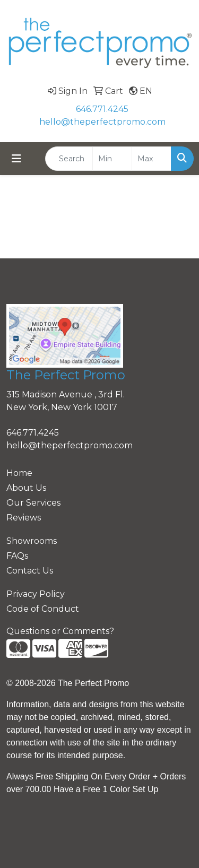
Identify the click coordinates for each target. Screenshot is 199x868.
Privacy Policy (36, 594)
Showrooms (32, 541)
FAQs (17, 556)
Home (19, 473)
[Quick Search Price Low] (112, 159)
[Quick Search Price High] (152, 159)
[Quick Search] (69, 159)
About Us (26, 488)
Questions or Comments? (60, 631)
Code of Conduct (43, 609)
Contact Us (30, 571)
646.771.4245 (102, 109)
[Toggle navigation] (16, 159)
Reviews (24, 518)
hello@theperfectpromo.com (102, 122)
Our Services (33, 503)
